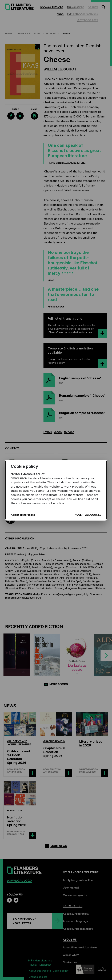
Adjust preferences (23, 515)
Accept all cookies (88, 515)
